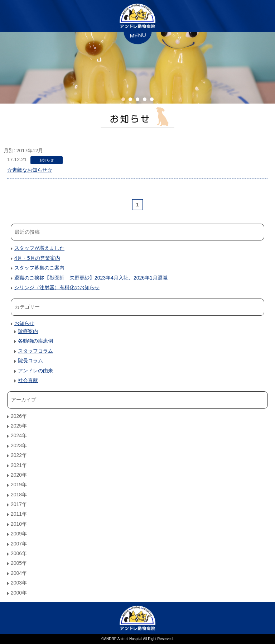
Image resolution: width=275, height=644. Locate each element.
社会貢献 (28, 380)
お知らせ (47, 160)
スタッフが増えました (39, 248)
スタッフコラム (35, 351)
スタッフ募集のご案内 (39, 268)
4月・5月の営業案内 (37, 258)
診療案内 (28, 331)
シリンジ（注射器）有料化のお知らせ (57, 287)
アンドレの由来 (35, 371)
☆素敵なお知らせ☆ (30, 170)
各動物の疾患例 (35, 341)
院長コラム (30, 361)
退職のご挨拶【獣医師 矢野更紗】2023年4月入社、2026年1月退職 (91, 278)
